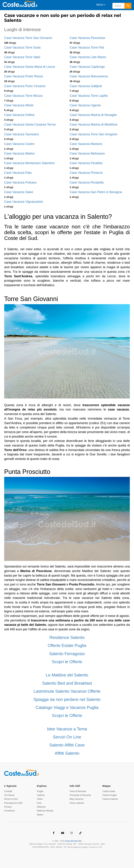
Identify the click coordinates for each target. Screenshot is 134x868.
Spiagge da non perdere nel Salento (67, 699)
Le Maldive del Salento (67, 675)
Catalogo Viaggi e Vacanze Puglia (67, 707)
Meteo (40, 815)
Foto (39, 803)
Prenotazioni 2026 (13, 803)
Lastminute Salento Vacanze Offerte (67, 691)
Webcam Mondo (45, 811)
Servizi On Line (67, 737)
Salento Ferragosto (67, 654)
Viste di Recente (78, 791)
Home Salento (77, 803)
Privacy (8, 807)
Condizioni (10, 811)
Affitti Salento (67, 753)
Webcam (41, 807)
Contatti (8, 791)
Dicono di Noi (11, 799)
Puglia (40, 791)
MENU (101, 5)
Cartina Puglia (110, 795)
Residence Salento (67, 637)
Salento (41, 795)
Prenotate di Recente (80, 795)
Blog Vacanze (77, 799)
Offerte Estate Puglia (67, 645)
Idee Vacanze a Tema (67, 729)
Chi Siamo (9, 795)
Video (40, 799)
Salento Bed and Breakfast (67, 683)
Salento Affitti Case (67, 745)
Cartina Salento (110, 799)
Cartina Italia (109, 791)
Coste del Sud (71, 841)
